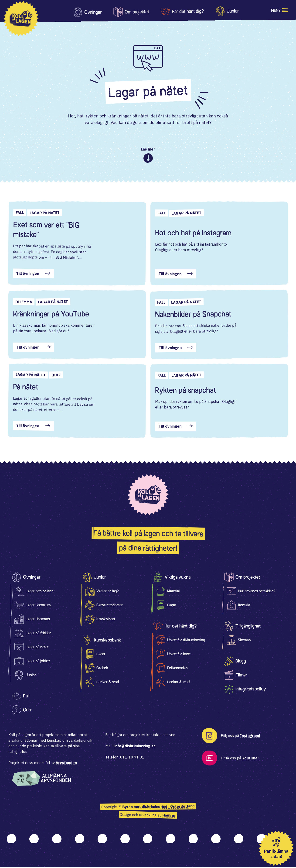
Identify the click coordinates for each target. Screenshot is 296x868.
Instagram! (250, 737)
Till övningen (27, 274)
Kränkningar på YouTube (51, 315)
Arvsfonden (66, 764)
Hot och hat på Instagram (193, 234)
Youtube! (250, 759)
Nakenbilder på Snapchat (193, 315)
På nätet (26, 388)
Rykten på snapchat (185, 391)
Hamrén (169, 816)
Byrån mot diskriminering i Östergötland (158, 808)
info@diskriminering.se (135, 747)
